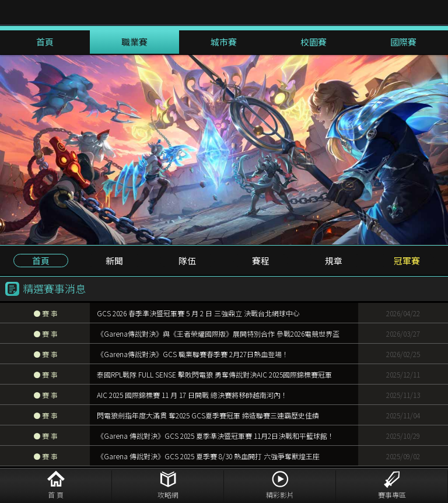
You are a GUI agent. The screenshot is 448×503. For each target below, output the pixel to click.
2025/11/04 (403, 415)
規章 (334, 261)
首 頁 (56, 495)
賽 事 (46, 313)
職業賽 (134, 42)
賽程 (261, 261)
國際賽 (403, 42)
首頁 (45, 42)
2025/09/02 (403, 456)
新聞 (114, 261)
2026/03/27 (403, 333)
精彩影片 (280, 495)
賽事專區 (392, 495)
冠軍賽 (407, 261)
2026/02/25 (403, 354)
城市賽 (224, 42)
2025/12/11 (403, 374)
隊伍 (187, 261)
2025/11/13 (403, 395)
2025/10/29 (403, 436)
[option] (224, 149)
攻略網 (168, 495)
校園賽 (314, 42)
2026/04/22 (403, 313)
